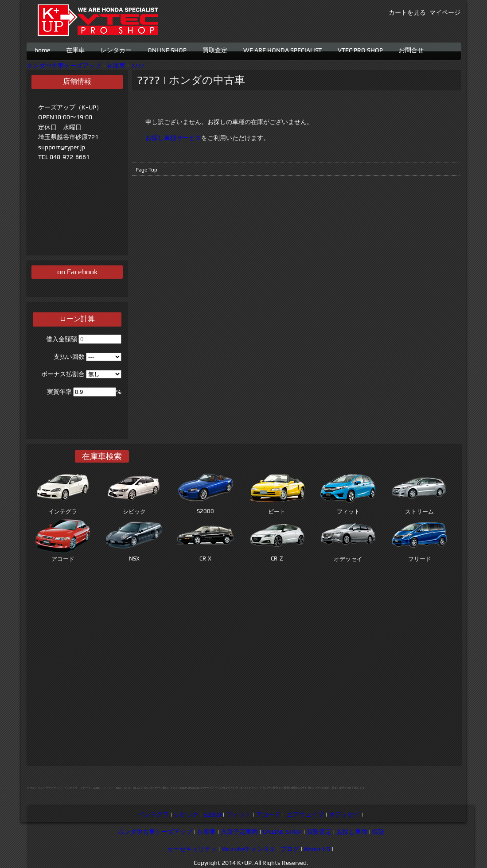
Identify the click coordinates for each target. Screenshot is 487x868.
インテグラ (153, 814)
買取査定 (215, 49)
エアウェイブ (305, 814)
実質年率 (59, 392)
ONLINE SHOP (167, 49)
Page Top (146, 170)
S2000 (212, 814)
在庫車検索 (102, 456)
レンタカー (116, 49)
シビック (186, 814)
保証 (378, 832)
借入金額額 (62, 339)
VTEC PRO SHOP (360, 49)
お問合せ (411, 49)
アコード (268, 814)
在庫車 (75, 49)
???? (137, 66)
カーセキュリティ (192, 849)
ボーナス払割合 (63, 374)
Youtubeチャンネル (249, 849)
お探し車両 (352, 832)
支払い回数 (69, 357)
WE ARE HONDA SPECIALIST (282, 49)
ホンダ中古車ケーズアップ (64, 66)
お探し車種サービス (173, 138)
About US (317, 849)
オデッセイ (344, 814)
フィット (238, 814)
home (42, 49)
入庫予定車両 (239, 832)
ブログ (290, 849)
